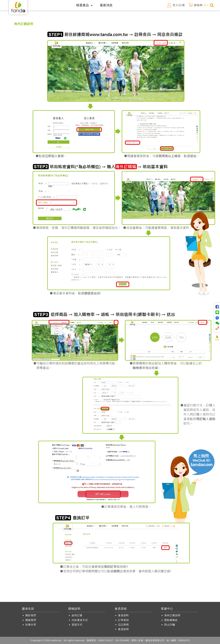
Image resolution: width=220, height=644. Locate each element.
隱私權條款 (171, 620)
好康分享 (31, 625)
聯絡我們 (31, 620)
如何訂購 (77, 615)
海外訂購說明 (172, 615)
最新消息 (106, 5)
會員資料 (123, 615)
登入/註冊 (176, 5)
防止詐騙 (170, 625)
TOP (217, 339)
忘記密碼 (123, 625)
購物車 (198, 5)
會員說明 (123, 629)
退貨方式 (77, 625)
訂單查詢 (123, 620)
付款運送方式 (80, 620)
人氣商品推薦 (217, 334)
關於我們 (31, 615)
